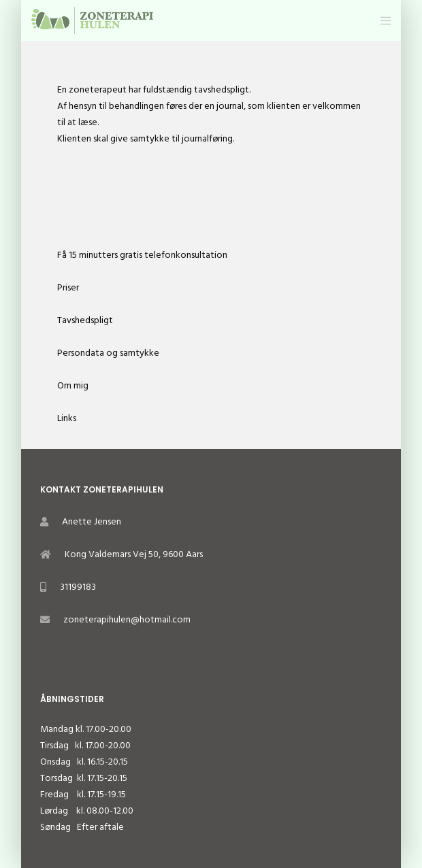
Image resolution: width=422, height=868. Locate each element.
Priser (68, 287)
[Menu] (382, 20)
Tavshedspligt (85, 320)
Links (67, 418)
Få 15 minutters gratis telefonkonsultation (142, 255)
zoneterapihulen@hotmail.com (127, 619)
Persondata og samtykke (108, 353)
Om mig (73, 385)
